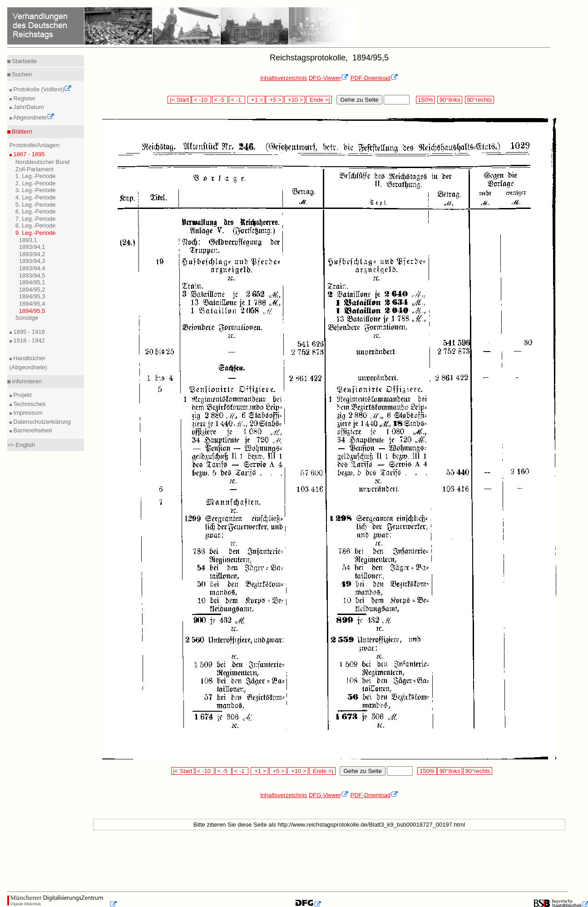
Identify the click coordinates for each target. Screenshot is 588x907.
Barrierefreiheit (32, 430)
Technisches (29, 404)
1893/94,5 (32, 275)
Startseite (24, 61)
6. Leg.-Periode (36, 211)
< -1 (237, 100)
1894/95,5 (32, 311)
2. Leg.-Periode (36, 183)
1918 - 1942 (28, 340)
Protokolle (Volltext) (42, 89)
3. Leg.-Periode (36, 190)
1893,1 (28, 240)
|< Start (179, 100)
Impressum (27, 413)
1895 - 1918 (28, 332)
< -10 (201, 100)
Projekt (22, 395)
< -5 (220, 100)
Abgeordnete (33, 117)
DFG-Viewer (329, 78)
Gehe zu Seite (359, 100)
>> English (21, 445)
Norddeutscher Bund (42, 162)
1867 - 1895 (28, 154)
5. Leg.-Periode (36, 205)
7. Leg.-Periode (36, 219)
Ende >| (319, 100)
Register (24, 98)
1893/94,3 (32, 261)
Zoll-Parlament (35, 169)
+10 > (295, 100)
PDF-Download (374, 78)
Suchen (21, 74)
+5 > (274, 100)
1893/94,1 (32, 247)
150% (425, 100)
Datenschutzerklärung (41, 422)
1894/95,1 (32, 282)
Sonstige (27, 318)
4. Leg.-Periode (36, 197)
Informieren (26, 381)
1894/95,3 (32, 296)
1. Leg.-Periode (36, 176)
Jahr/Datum (28, 107)
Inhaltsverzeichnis (284, 78)
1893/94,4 (32, 268)
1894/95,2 (32, 290)
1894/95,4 (32, 304)
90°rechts (479, 100)
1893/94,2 (32, 254)
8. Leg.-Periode (36, 226)
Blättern (21, 131)
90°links (450, 100)
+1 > (256, 100)
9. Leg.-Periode (36, 233)
